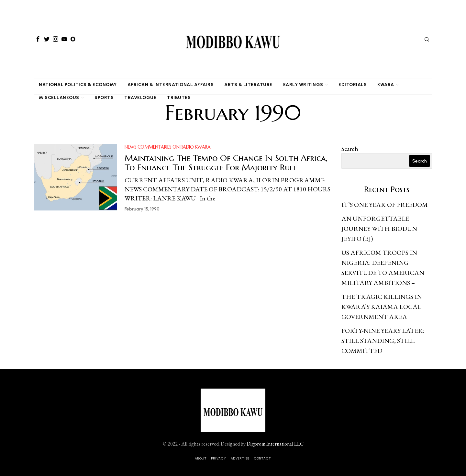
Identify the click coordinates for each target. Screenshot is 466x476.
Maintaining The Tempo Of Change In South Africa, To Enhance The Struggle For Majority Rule (226, 163)
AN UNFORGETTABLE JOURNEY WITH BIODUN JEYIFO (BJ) (379, 228)
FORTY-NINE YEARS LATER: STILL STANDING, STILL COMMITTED (383, 337)
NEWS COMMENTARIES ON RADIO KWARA (167, 147)
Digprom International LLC (275, 439)
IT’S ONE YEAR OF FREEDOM (385, 205)
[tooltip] (38, 39)
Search (350, 149)
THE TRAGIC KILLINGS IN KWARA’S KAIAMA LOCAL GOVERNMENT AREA (382, 304)
